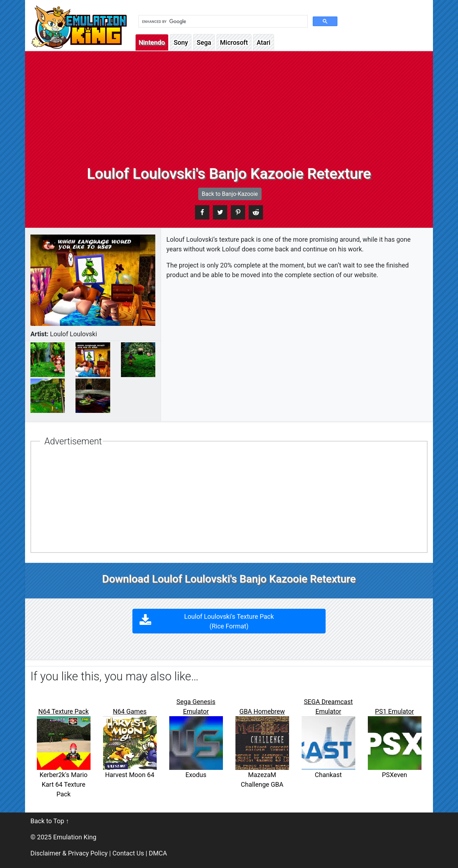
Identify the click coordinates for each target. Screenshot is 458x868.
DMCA (158, 853)
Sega (204, 42)
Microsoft (234, 42)
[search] (222, 21)
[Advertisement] (229, 111)
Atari (263, 42)
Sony (181, 42)
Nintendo (152, 42)
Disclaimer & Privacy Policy (69, 853)
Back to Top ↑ (50, 821)
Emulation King (75, 837)
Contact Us (128, 853)
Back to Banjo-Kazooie (230, 194)
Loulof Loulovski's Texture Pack (229, 621)
